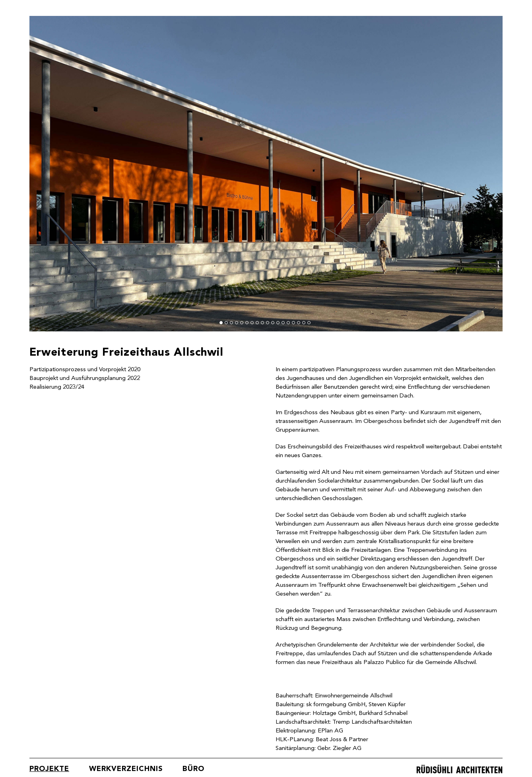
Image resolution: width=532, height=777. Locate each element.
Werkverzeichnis (126, 769)
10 (268, 323)
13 (283, 323)
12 (278, 323)
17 (304, 323)
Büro (193, 769)
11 (273, 323)
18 (309, 323)
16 (299, 323)
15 (293, 323)
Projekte (49, 769)
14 (288, 323)
